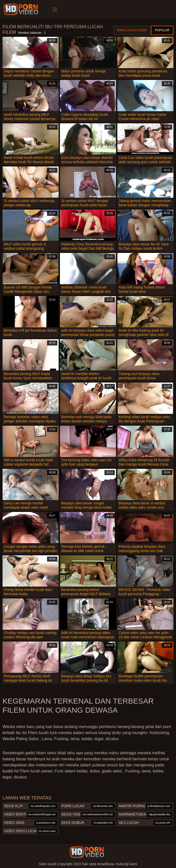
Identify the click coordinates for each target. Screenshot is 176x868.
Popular (162, 30)
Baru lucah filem (132, 30)
